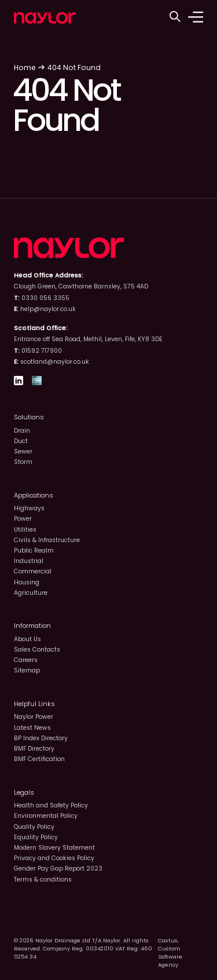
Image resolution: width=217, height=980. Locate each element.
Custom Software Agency (170, 957)
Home (25, 67)
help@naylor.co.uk (48, 309)
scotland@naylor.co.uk (55, 362)
